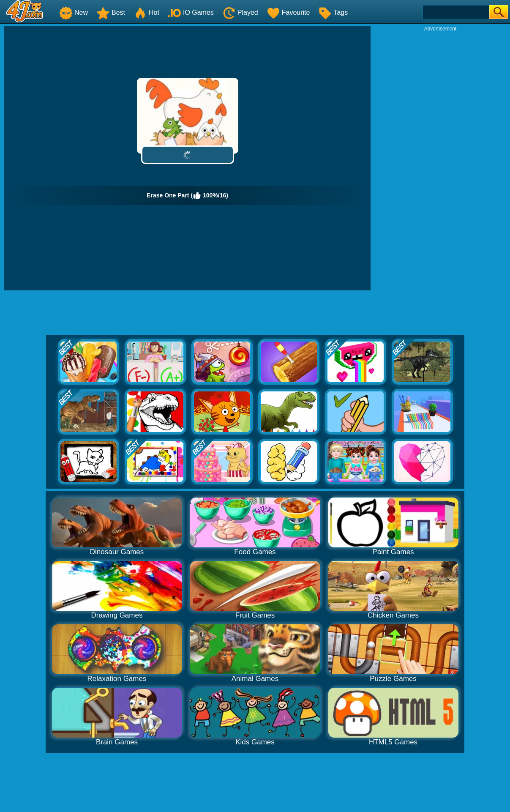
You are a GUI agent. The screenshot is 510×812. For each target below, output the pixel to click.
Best (111, 12)
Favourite (288, 12)
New (74, 12)
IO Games (191, 12)
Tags (333, 12)
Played (240, 12)
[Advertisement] (440, 159)
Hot (146, 12)
